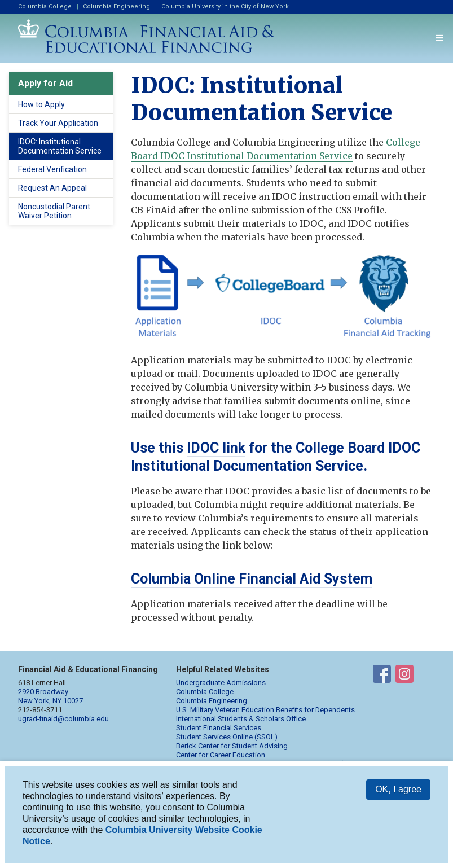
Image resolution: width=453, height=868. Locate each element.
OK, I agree (398, 789)
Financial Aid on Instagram (404, 676)
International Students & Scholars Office (241, 719)
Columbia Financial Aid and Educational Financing (147, 36)
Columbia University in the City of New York (225, 6)
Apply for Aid (45, 83)
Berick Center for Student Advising (232, 746)
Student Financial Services (219, 728)
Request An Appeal (52, 188)
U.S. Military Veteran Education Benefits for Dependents (265, 710)
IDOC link (216, 448)
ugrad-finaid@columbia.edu (63, 719)
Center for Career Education (221, 755)
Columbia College (45, 6)
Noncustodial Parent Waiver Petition (54, 211)
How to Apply (41, 104)
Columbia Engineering (116, 6)
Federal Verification (52, 169)
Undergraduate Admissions (221, 683)
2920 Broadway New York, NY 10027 (50, 696)
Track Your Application (58, 123)
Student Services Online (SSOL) (227, 737)
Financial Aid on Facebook (382, 676)
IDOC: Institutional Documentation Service (60, 146)
